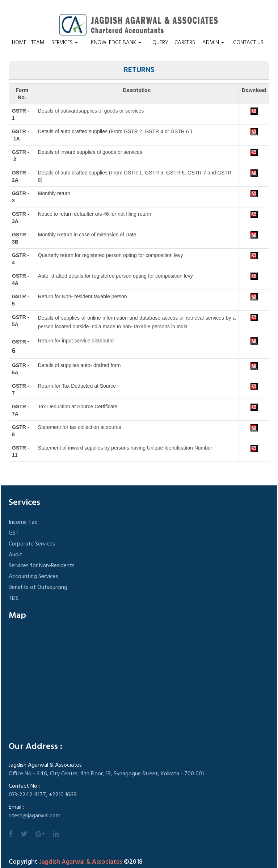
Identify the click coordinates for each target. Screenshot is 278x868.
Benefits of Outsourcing (38, 587)
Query (160, 43)
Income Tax (23, 522)
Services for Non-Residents (42, 566)
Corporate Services (32, 544)
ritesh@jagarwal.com (35, 816)
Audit (15, 555)
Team (38, 43)
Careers (185, 43)
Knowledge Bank (116, 43)
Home (19, 43)
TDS (14, 598)
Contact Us (248, 43)
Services (65, 43)
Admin (213, 43)
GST (14, 533)
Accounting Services (33, 577)
